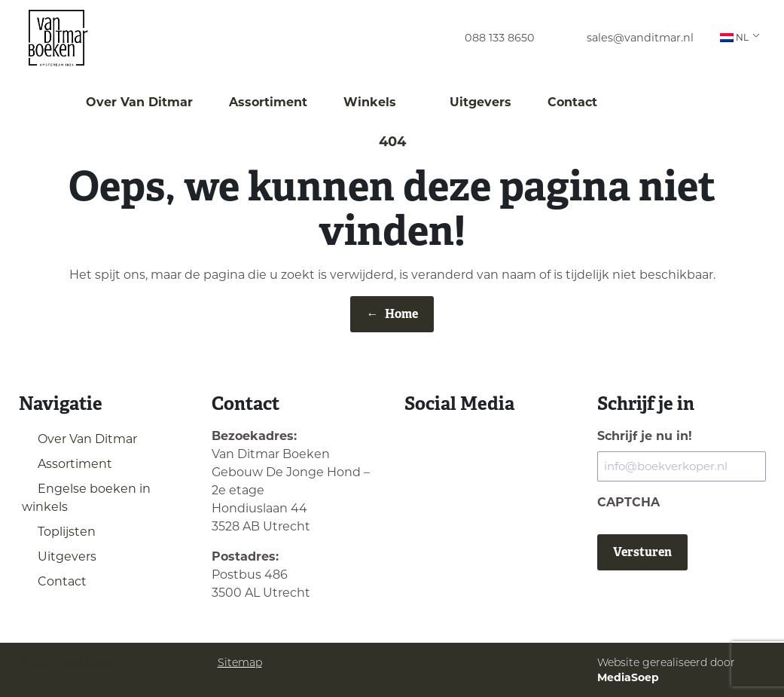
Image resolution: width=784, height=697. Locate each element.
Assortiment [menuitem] (268, 102)
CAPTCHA (628, 502)
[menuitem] (486, 38)
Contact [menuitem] (572, 102)
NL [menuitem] (734, 37)
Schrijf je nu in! (645, 436)
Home (392, 314)
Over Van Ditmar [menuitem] (139, 102)
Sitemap (240, 662)
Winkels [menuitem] (378, 102)
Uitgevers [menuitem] (480, 102)
